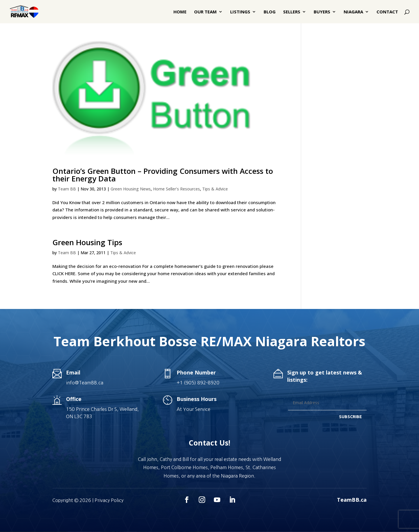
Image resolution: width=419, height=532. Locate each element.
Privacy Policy (109, 500)
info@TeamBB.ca (85, 383)
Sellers (292, 12)
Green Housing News (131, 189)
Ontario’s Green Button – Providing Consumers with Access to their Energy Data (163, 175)
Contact (387, 12)
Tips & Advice (215, 189)
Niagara (353, 12)
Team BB (67, 189)
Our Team (205, 12)
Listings (240, 12)
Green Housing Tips (87, 242)
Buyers (322, 12)
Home (180, 12)
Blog (270, 12)
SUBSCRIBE (350, 417)
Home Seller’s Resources (176, 189)
